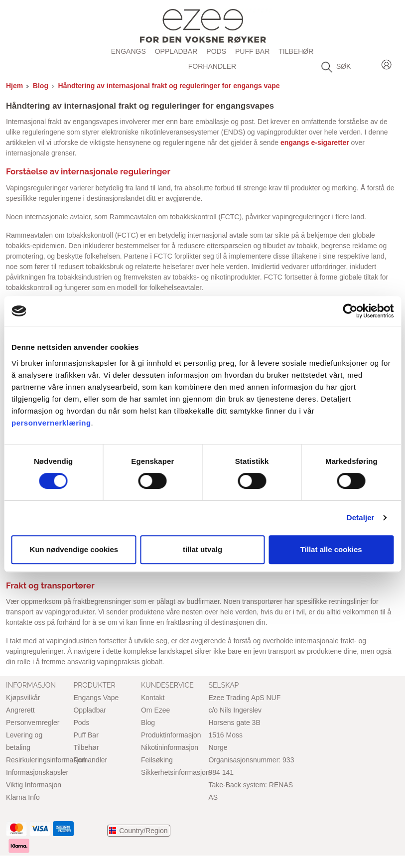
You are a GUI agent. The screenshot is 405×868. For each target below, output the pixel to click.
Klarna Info (23, 797)
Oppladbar (176, 51)
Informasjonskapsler (37, 772)
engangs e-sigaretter (314, 143)
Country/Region (143, 831)
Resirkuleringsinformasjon (46, 760)
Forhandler (212, 66)
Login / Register (387, 63)
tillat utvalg (202, 549)
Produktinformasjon (171, 735)
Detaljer (361, 517)
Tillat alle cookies (331, 549)
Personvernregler (33, 723)
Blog (41, 86)
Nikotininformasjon (170, 747)
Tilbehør (296, 51)
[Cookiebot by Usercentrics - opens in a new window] (350, 311)
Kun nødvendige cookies (74, 549)
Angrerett (20, 710)
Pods (216, 51)
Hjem (14, 86)
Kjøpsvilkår (23, 698)
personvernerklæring (51, 423)
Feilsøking (157, 760)
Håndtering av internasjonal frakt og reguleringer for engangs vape (169, 86)
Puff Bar (252, 51)
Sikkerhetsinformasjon (175, 772)
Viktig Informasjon (34, 785)
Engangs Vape (96, 698)
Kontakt (153, 698)
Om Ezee (155, 710)
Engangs (129, 51)
